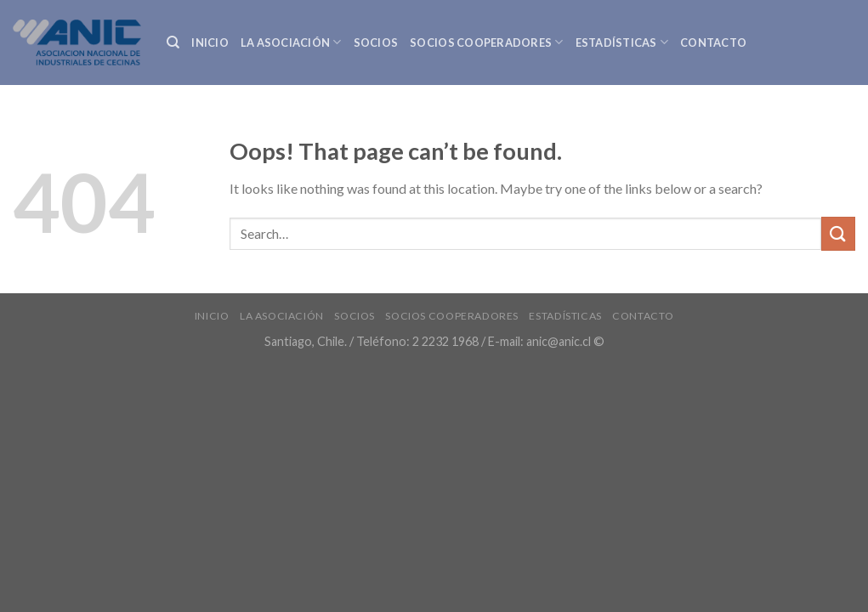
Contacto (713, 42)
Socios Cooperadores (486, 42)
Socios (376, 42)
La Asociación (291, 42)
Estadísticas (622, 42)
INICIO (210, 42)
